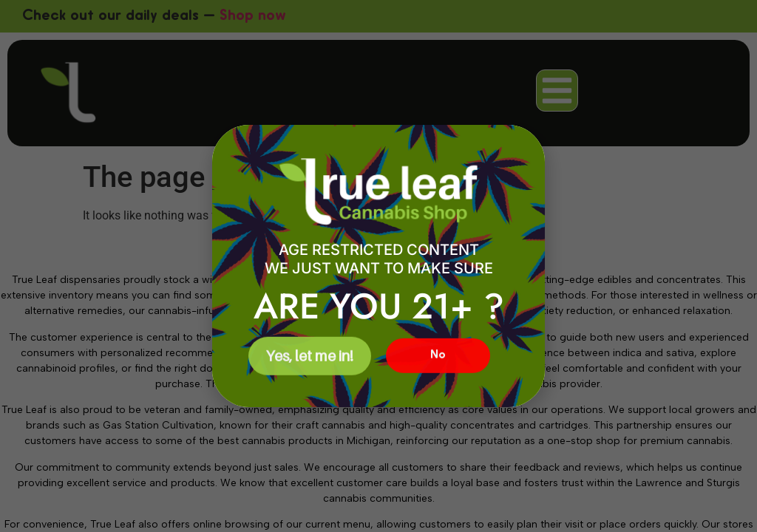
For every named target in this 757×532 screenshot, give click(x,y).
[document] (378, 266)
